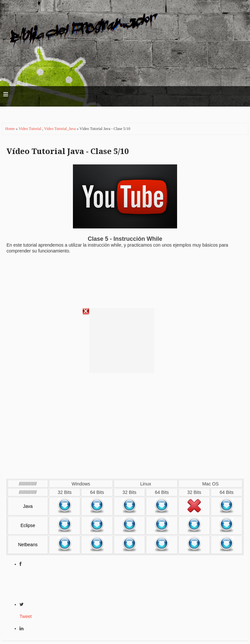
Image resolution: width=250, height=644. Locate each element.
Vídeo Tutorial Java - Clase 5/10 (68, 151)
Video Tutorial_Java (61, 129)
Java (28, 506)
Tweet (26, 616)
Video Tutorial (30, 129)
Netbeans (28, 545)
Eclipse (28, 525)
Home (10, 129)
